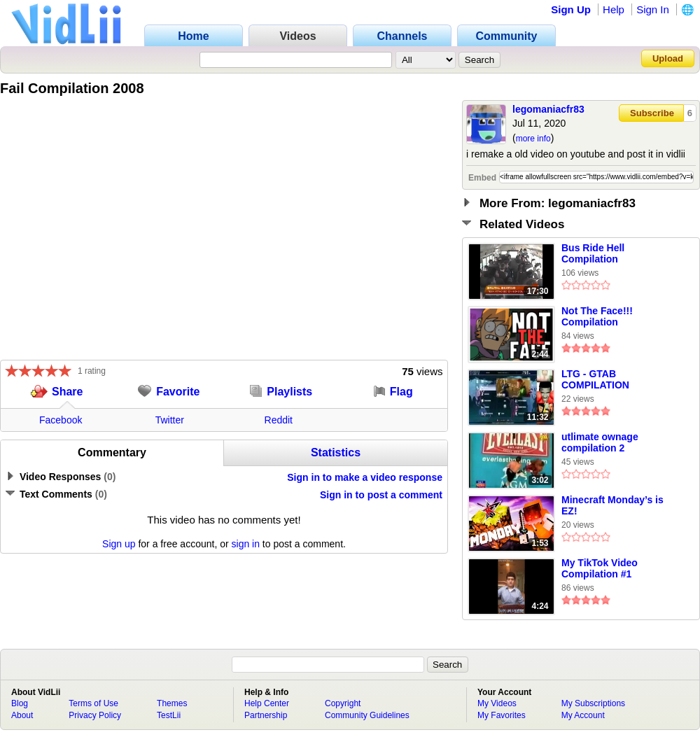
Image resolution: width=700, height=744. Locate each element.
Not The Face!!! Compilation (597, 316)
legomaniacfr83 (548, 109)
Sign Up (571, 9)
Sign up (119, 544)
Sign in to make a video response (365, 477)
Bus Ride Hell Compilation (593, 253)
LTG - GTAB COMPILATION (595, 379)
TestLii (169, 715)
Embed (482, 178)
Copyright (343, 703)
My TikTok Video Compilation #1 (600, 568)
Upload (668, 58)
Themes (172, 703)
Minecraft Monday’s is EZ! (612, 505)
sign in (246, 544)
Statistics (336, 452)
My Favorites (502, 715)
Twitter (170, 420)
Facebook (61, 420)
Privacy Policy (95, 715)
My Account (583, 715)
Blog (20, 703)
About (22, 715)
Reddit (279, 420)
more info (533, 139)
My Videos (497, 703)
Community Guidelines (367, 715)
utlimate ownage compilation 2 (600, 442)
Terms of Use (93, 703)
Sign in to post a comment (381, 495)
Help (614, 9)
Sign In (653, 9)
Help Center (267, 703)
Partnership (266, 715)
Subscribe (652, 113)
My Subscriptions (593, 703)
